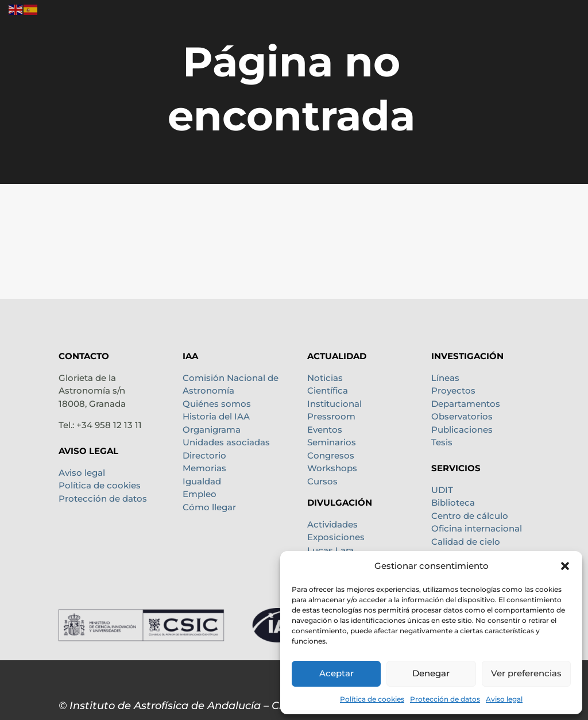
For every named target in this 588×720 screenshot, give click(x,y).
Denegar (431, 673)
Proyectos (453, 390)
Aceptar (336, 673)
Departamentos (466, 404)
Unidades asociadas (226, 442)
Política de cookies (372, 699)
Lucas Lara (330, 550)
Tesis (442, 442)
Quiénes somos (217, 404)
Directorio (204, 455)
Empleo (200, 494)
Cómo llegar (209, 507)
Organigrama (212, 430)
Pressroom (331, 416)
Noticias (325, 378)
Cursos (322, 481)
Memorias (204, 468)
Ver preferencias (526, 673)
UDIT (442, 490)
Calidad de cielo (466, 542)
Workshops (332, 468)
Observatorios (462, 416)
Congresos (331, 455)
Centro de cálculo (470, 516)
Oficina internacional (477, 528)
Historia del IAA (216, 416)
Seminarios (332, 442)
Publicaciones (462, 430)
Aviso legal (504, 699)
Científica (328, 390)
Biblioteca (453, 503)
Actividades (332, 524)
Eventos (325, 430)
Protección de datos (445, 699)
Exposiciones (336, 537)
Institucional (334, 404)
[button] (565, 566)
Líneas (445, 378)
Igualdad (202, 481)
